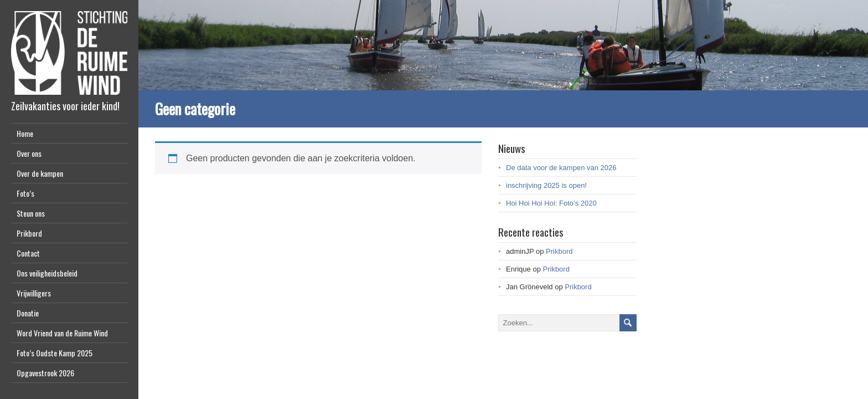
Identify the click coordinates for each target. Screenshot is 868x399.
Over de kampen (40, 173)
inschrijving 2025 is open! (546, 185)
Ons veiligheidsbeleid (47, 273)
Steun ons (31, 213)
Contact (28, 253)
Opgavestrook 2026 (45, 373)
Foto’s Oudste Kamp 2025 (55, 353)
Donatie (28, 313)
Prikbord (29, 233)
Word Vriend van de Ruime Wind (62, 333)
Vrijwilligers (34, 293)
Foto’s (25, 193)
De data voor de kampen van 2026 (561, 168)
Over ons (29, 153)
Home (25, 133)
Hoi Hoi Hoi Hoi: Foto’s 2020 (551, 203)
